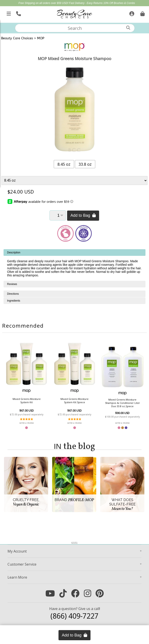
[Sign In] (131, 13)
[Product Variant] (75, 180)
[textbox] (75, 28)
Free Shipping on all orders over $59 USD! (44, 3)
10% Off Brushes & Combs (119, 3)
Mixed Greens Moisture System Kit (27, 401)
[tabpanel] (74, 265)
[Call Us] (18, 13)
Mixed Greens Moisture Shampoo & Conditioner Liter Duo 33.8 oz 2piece (123, 403)
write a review (27, 423)
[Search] (128, 28)
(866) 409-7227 (74, 616)
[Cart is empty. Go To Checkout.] (142, 13)
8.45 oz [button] (64, 164)
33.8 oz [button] (85, 164)
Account (17, 551)
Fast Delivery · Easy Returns (86, 3)
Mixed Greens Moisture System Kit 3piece (74, 401)
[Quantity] (58, 215)
